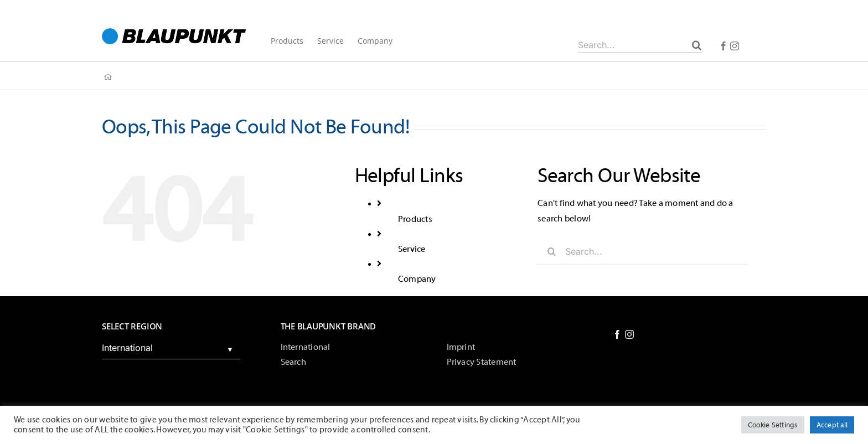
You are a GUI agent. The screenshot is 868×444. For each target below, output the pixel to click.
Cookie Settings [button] (773, 425)
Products (415, 219)
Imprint (461, 347)
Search (293, 362)
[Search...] (640, 45)
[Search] (697, 45)
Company (417, 279)
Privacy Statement (482, 362)
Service (412, 249)
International (306, 347)
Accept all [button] (832, 425)
